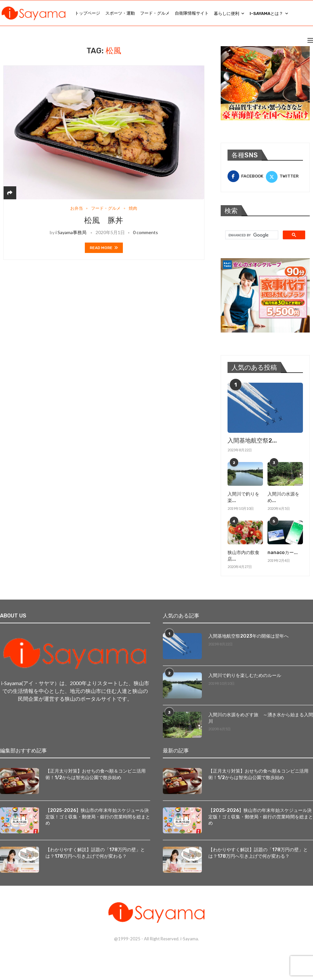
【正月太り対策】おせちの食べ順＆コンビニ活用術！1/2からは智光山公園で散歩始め (96, 774)
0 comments (145, 232)
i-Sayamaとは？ (266, 13)
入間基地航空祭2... (252, 441)
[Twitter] (284, 176)
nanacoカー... (283, 553)
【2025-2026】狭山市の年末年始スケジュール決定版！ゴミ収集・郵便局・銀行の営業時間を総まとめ (98, 816)
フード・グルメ (155, 13)
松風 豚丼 (104, 220)
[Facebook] (246, 176)
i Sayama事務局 (71, 232)
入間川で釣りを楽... (243, 497)
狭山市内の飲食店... (243, 556)
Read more (104, 248)
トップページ (87, 13)
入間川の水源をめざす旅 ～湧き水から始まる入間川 (261, 718)
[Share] (10, 193)
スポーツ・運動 (120, 13)
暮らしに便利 (227, 13)
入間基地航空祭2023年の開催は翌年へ (248, 636)
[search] (251, 235)
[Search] (310, 13)
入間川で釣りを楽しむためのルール (245, 675)
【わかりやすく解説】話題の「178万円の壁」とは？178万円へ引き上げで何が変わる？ (95, 853)
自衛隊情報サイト (192, 13)
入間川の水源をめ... (283, 497)
